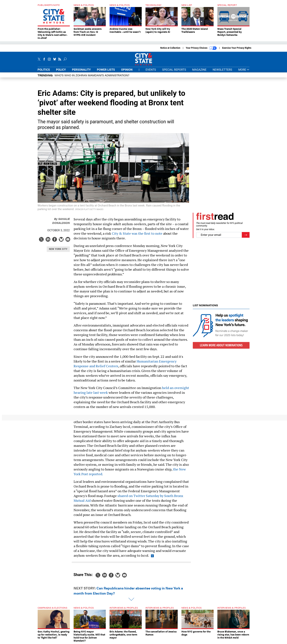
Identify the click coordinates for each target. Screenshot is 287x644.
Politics (44, 70)
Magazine (199, 70)
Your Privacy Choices (201, 48)
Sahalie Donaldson (61, 221)
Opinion (127, 70)
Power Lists (106, 70)
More (244, 70)
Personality (81, 70)
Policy (61, 70)
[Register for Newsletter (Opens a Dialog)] (246, 235)
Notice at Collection (170, 48)
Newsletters (222, 70)
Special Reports (174, 70)
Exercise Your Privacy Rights (237, 48)
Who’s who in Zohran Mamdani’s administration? (92, 75)
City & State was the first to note (137, 233)
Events (151, 70)
